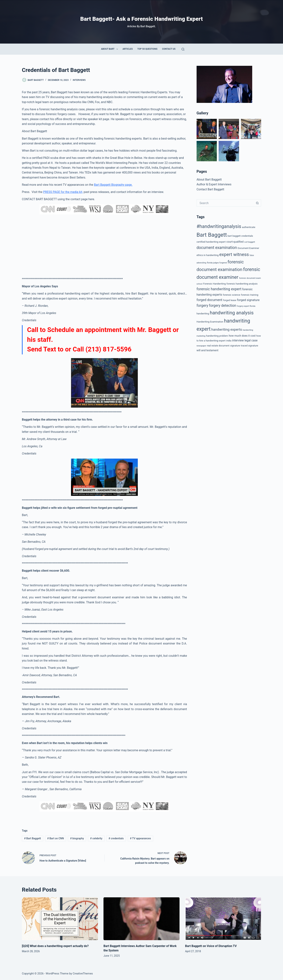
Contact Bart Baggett (210, 189)
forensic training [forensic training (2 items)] (250, 295)
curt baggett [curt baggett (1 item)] (250, 242)
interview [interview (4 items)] (238, 340)
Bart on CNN (56, 838)
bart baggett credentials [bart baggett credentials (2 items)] (240, 236)
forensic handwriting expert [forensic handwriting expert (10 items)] (219, 289)
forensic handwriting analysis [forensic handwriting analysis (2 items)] (242, 284)
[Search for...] (225, 203)
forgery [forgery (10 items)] (202, 306)
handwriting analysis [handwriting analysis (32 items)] (232, 313)
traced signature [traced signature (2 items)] (250, 346)
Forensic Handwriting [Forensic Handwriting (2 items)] (214, 284)
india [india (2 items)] (229, 341)
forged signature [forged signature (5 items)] (248, 300)
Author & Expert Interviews (214, 184)
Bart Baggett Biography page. (113, 185)
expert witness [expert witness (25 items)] (234, 254)
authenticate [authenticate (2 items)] (249, 227)
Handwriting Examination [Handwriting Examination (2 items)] (210, 322)
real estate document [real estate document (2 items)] (218, 346)
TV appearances (140, 838)
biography (77, 838)
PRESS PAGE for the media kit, (63, 192)
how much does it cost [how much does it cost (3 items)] (242, 336)
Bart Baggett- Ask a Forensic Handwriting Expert (141, 19)
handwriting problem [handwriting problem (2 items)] (217, 336)
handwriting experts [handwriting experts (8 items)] (227, 330)
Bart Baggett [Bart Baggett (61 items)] (212, 235)
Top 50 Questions (147, 49)
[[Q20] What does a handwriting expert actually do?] (60, 919)
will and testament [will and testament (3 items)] (208, 350)
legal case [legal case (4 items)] (251, 340)
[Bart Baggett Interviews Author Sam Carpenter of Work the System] (141, 919)
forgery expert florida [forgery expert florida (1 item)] (246, 306)
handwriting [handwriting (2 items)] (203, 314)
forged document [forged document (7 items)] (209, 300)
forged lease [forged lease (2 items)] (230, 300)
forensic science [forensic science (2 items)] (231, 295)
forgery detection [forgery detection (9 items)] (223, 306)
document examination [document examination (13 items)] (217, 248)
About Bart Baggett (209, 180)
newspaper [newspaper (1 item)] (201, 346)
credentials (116, 838)
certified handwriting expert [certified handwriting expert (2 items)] (211, 242)
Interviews (79, 80)
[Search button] (257, 203)
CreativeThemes (83, 974)
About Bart (110, 49)
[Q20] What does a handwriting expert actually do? (56, 946)
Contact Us (169, 49)
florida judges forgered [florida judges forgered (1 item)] (217, 263)
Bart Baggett (33, 838)
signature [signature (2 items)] (235, 346)
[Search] (183, 49)
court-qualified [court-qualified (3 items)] (235, 242)
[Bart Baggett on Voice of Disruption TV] (223, 919)
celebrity (96, 838)
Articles (128, 49)
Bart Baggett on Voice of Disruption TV (211, 946)
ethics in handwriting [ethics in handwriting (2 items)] (208, 255)
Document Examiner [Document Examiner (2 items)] (248, 248)
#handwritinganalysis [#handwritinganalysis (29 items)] (219, 226)
